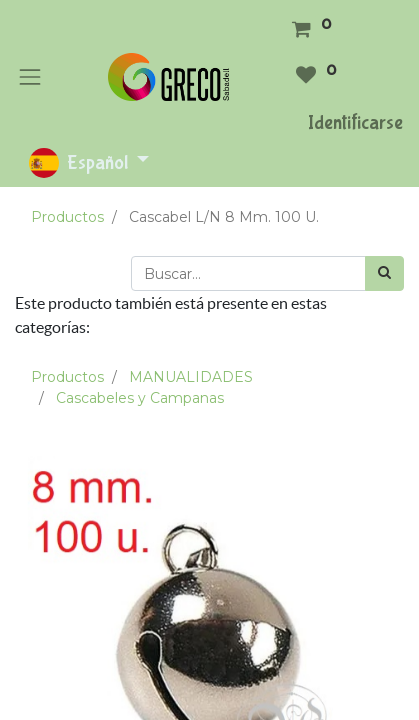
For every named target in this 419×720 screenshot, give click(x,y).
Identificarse (355, 122)
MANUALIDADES (191, 377)
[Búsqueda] (384, 273)
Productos (67, 217)
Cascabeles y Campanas (140, 398)
